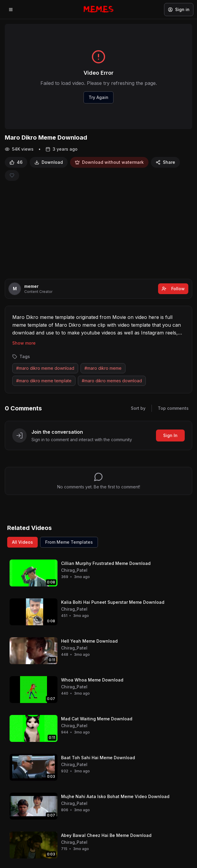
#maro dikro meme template (44, 381)
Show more (24, 343)
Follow (173, 289)
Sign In (170, 435)
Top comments (173, 408)
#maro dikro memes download (112, 381)
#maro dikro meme (103, 368)
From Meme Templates (69, 542)
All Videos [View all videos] (22, 542)
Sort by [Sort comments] (138, 408)
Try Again (99, 97)
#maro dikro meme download (45, 368)
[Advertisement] (99, 230)
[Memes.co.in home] (99, 9)
